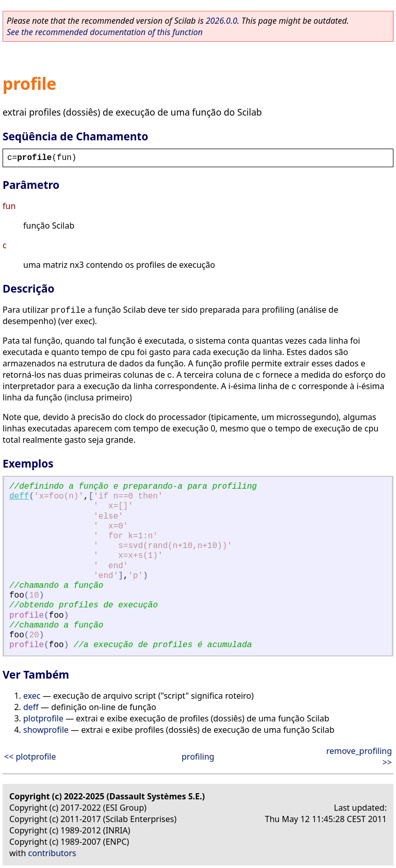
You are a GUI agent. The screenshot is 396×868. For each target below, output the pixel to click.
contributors (52, 853)
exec (32, 696)
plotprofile (43, 718)
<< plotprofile (30, 757)
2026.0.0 (221, 21)
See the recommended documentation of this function (105, 32)
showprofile (46, 730)
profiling (198, 757)
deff (19, 496)
